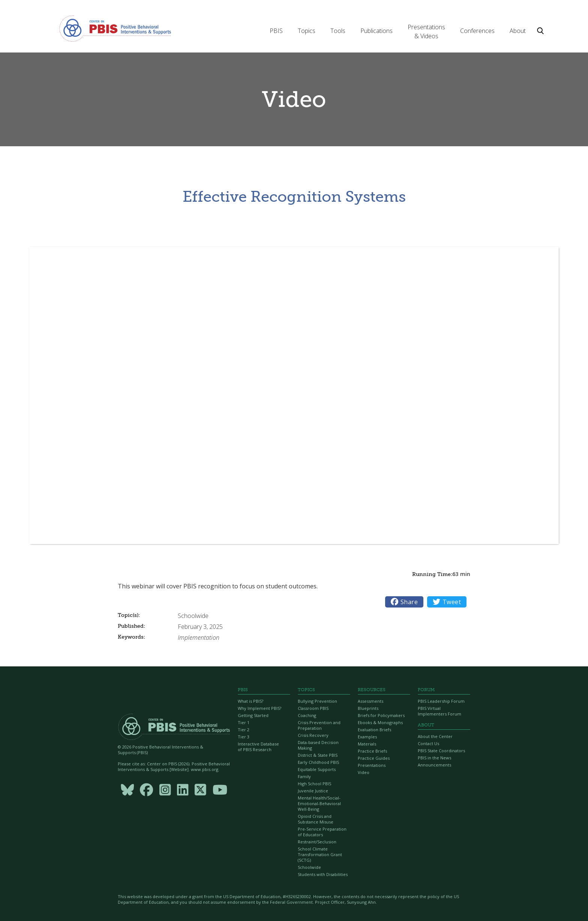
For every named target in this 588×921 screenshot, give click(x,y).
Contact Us (428, 743)
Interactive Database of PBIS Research (258, 747)
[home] (115, 28)
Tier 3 (244, 737)
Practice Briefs (372, 751)
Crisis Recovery (313, 735)
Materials (367, 744)
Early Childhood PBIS (318, 762)
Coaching (307, 715)
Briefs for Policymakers (381, 715)
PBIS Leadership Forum (441, 701)
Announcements (434, 765)
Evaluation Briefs (374, 730)
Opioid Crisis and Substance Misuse (316, 819)
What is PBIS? (250, 701)
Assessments (370, 701)
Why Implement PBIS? (259, 708)
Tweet (447, 602)
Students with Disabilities (323, 874)
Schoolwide (309, 867)
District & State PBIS (318, 755)
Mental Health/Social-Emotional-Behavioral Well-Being (319, 803)
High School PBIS (314, 784)
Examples (367, 737)
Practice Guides (374, 758)
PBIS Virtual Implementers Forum (439, 711)
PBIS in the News (434, 758)
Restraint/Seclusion (317, 842)
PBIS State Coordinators (441, 751)
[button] (276, 31)
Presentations (372, 765)
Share (404, 602)
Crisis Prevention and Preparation (319, 725)
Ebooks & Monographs (380, 722)
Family (304, 776)
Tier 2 (244, 730)
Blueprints (368, 708)
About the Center (435, 736)
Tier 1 (244, 722)
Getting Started (253, 715)
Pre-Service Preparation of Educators (322, 832)
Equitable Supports (317, 769)
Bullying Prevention (317, 701)
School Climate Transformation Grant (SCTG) (320, 854)
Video (364, 772)
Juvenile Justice (313, 791)
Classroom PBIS (313, 708)
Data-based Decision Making (318, 745)
